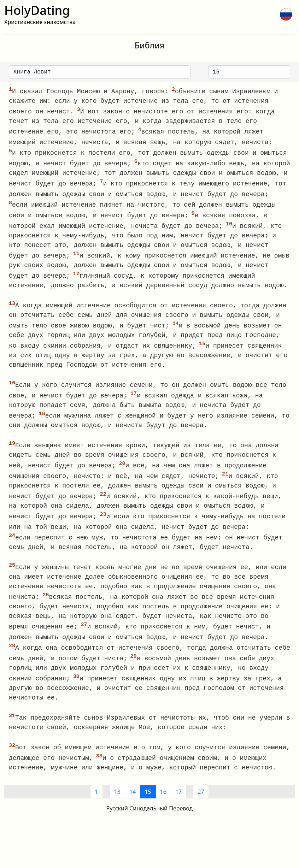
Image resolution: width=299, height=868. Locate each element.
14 (133, 804)
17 (178, 804)
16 (163, 804)
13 (117, 804)
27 (201, 804)
